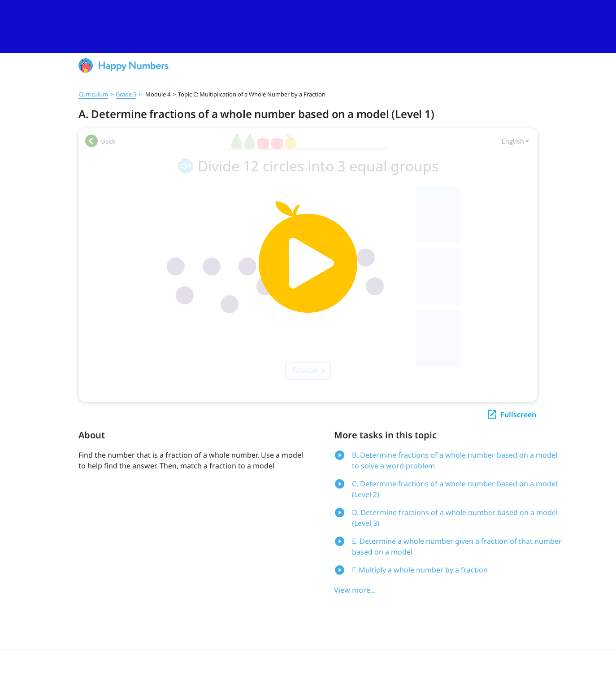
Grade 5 (126, 94)
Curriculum (93, 94)
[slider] (308, 26)
